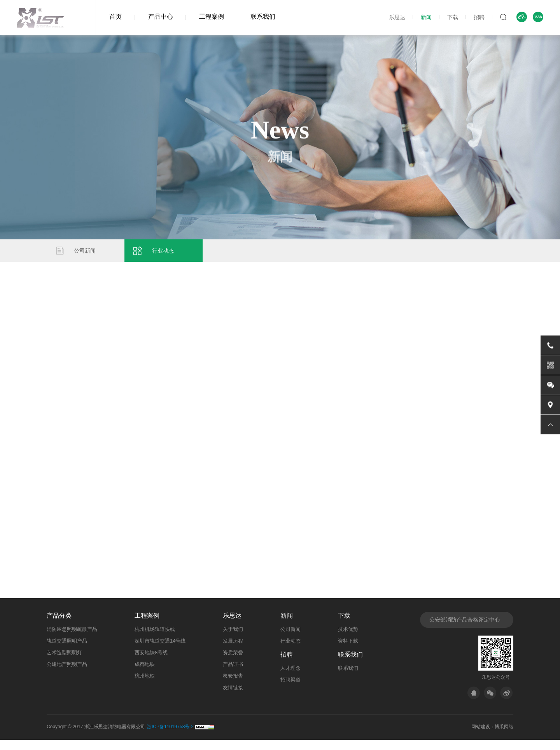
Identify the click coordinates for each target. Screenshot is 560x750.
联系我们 (263, 17)
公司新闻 (86, 253)
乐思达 (397, 17)
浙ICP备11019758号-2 (170, 737)
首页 (115, 17)
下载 (453, 17)
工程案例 (212, 17)
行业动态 (164, 253)
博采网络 (504, 737)
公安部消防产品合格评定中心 (465, 629)
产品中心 (161, 17)
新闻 (426, 17)
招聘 (479, 17)
